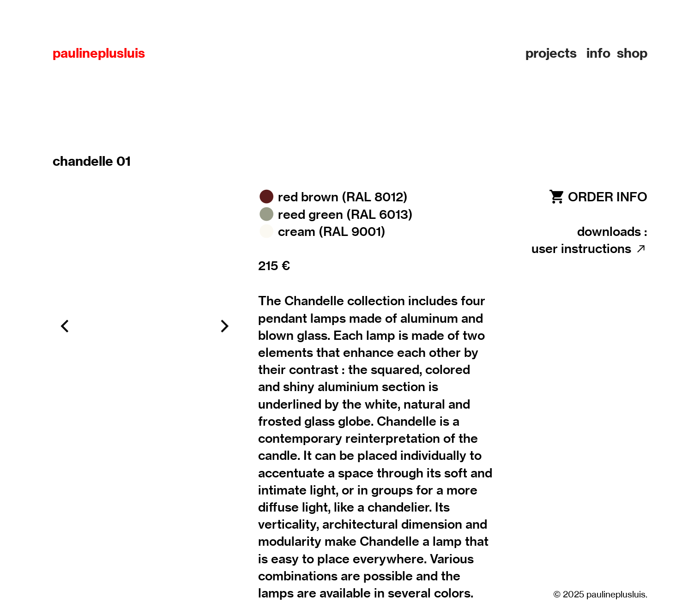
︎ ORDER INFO (598, 197)
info (598, 53)
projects (551, 53)
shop (632, 53)
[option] (145, 326)
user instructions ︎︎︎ (589, 249)
